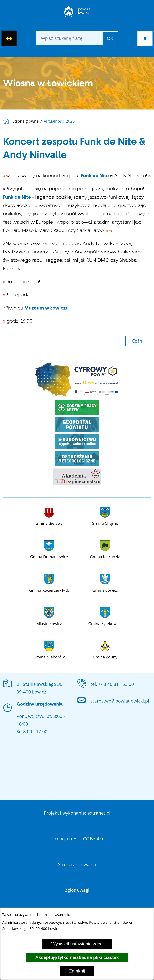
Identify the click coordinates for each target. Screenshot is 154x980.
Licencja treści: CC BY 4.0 (77, 839)
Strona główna (26, 121)
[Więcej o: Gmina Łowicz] (105, 582)
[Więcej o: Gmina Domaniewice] (49, 549)
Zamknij (77, 971)
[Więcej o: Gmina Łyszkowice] (105, 616)
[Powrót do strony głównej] (8, 121)
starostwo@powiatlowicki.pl (120, 701)
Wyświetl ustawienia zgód (77, 944)
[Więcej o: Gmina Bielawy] (49, 516)
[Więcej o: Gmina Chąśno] (105, 516)
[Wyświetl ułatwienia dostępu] (9, 38)
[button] (145, 38)
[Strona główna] (77, 13)
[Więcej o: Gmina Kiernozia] (105, 549)
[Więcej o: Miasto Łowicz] (49, 616)
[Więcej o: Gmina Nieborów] (49, 649)
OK (110, 38)
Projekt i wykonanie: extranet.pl (77, 813)
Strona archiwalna (77, 864)
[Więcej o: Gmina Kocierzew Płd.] (49, 582)
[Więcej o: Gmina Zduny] (105, 649)
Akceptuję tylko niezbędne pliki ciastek (77, 957)
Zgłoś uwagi (77, 890)
